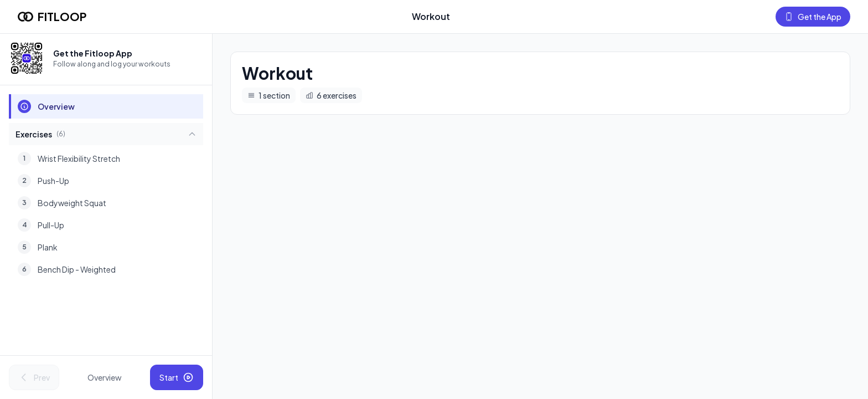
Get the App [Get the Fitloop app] (813, 17)
